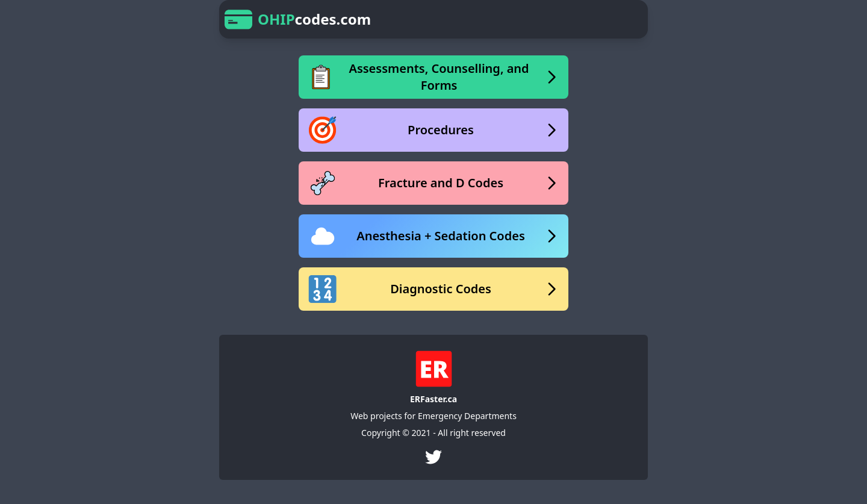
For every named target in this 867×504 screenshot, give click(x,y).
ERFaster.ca (433, 399)
